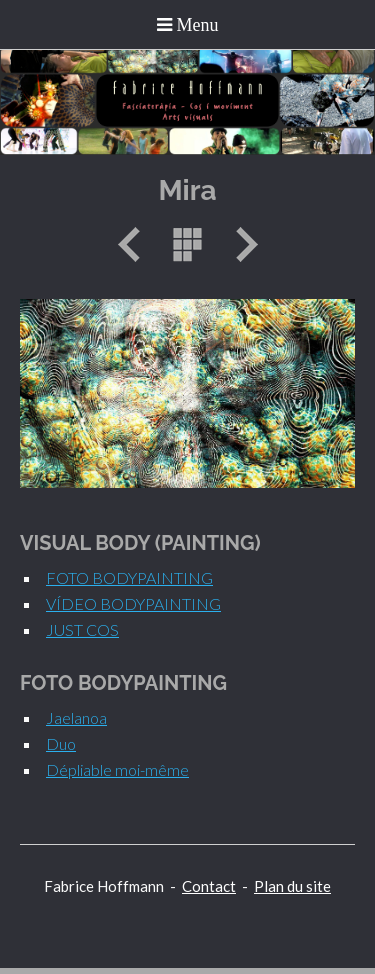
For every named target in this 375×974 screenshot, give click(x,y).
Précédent (136, 244)
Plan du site (292, 886)
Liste (188, 244)
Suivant (240, 244)
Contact (209, 886)
